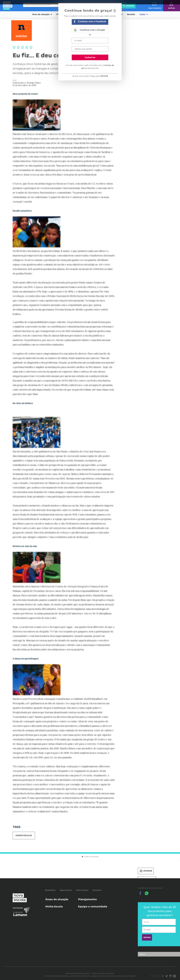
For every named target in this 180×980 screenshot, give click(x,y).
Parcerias (97, 890)
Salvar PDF (147, 880)
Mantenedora (18, 908)
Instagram (171, 976)
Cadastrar (90, 57)
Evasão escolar (24, 835)
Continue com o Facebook (90, 22)
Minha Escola (54, 906)
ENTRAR (104, 76)
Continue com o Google (89, 30)
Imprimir (146, 871)
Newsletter (50, 890)
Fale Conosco (82, 890)
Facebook (163, 976)
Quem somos (66, 890)
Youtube (175, 976)
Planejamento (87, 899)
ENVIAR (147, 937)
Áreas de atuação (57, 899)
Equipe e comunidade (93, 906)
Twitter (167, 976)
